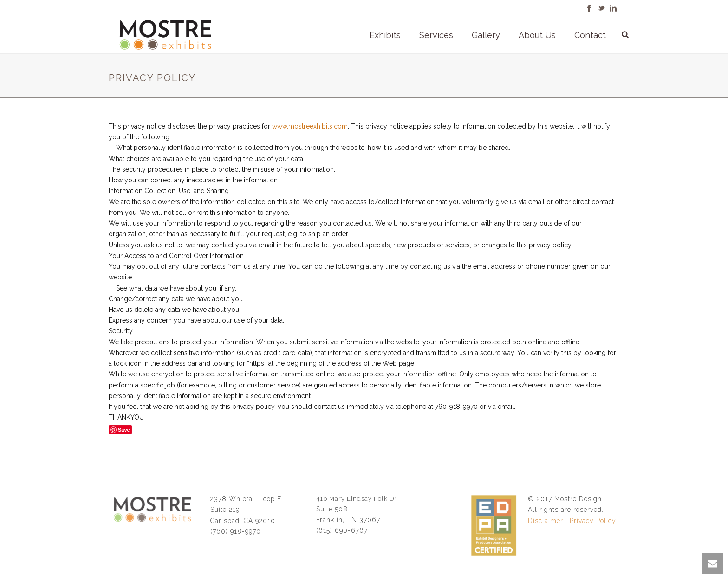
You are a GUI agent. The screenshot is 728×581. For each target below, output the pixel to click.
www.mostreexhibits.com (310, 126)
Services (436, 35)
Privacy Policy (593, 521)
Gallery (486, 35)
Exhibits (385, 35)
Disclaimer (546, 521)
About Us (537, 35)
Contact (590, 35)
